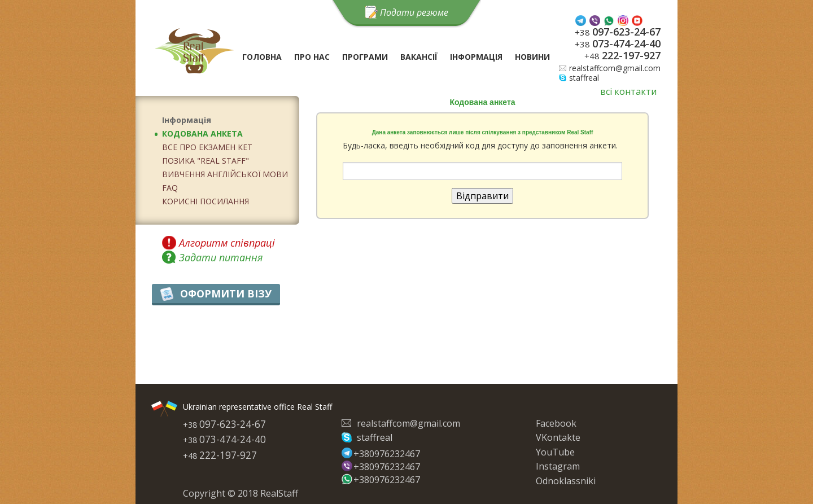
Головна (262, 57)
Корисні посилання (206, 201)
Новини (532, 57)
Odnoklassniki (566, 481)
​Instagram (558, 466)
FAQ (170, 188)
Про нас (312, 57)
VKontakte (558, 437)
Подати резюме (414, 12)
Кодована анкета (202, 133)
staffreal (584, 78)
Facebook (556, 423)
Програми (365, 57)
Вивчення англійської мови (225, 174)
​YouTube (555, 452)
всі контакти (628, 91)
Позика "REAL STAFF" (206, 161)
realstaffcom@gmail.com (615, 68)
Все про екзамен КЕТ (207, 147)
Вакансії (419, 57)
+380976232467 (384, 453)
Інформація (476, 57)
